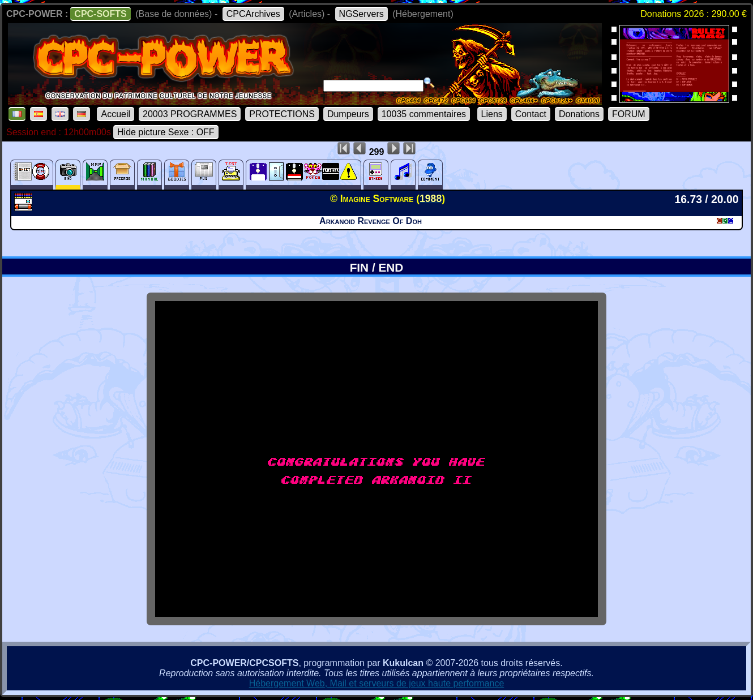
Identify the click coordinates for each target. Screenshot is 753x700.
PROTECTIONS (282, 114)
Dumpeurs (348, 114)
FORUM (629, 114)
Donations (579, 114)
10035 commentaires (424, 114)
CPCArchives (253, 14)
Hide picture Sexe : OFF (166, 132)
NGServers (361, 14)
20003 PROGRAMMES (190, 114)
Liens (492, 114)
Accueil (115, 114)
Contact (531, 114)
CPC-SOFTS (100, 14)
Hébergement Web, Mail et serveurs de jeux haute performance (377, 683)
